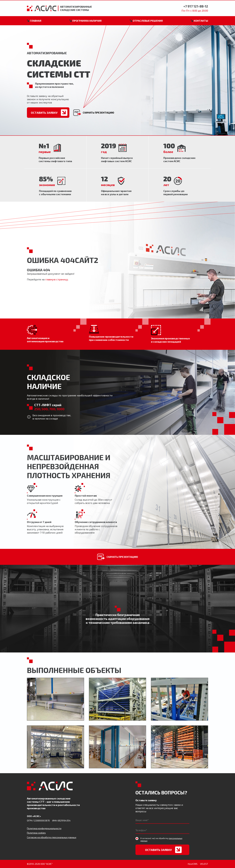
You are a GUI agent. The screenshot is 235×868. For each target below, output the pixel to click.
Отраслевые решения (148, 21)
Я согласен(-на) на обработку (161, 839)
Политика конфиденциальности (44, 828)
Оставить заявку (44, 113)
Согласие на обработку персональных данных (52, 837)
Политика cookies (36, 833)
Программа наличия (87, 21)
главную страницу (57, 279)
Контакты (201, 21)
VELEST (204, 864)
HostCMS (193, 864)
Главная (36, 21)
